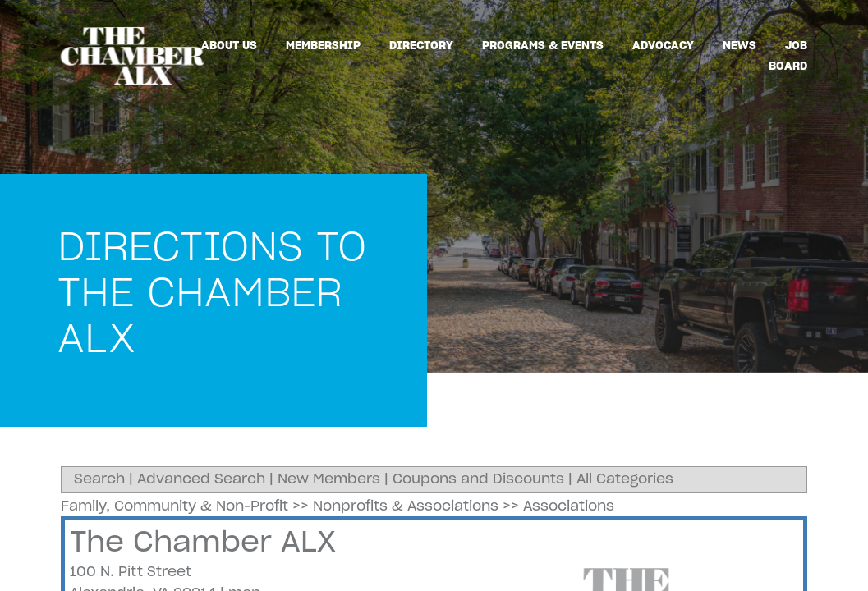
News (739, 45)
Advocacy (663, 45)
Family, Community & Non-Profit (175, 506)
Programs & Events (543, 45)
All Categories (625, 479)
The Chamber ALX (203, 541)
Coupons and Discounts (478, 479)
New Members (329, 479)
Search (99, 479)
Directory (421, 45)
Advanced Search (201, 479)
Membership (323, 45)
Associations (569, 506)
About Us (229, 45)
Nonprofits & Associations (406, 506)
